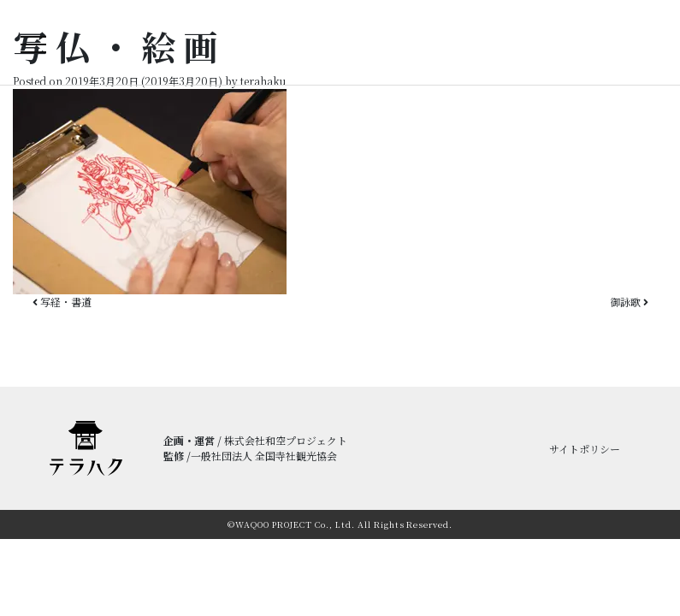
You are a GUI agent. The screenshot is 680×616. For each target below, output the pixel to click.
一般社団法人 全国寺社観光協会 (264, 456)
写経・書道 (62, 302)
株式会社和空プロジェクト (286, 440)
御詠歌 (629, 302)
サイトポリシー (585, 449)
